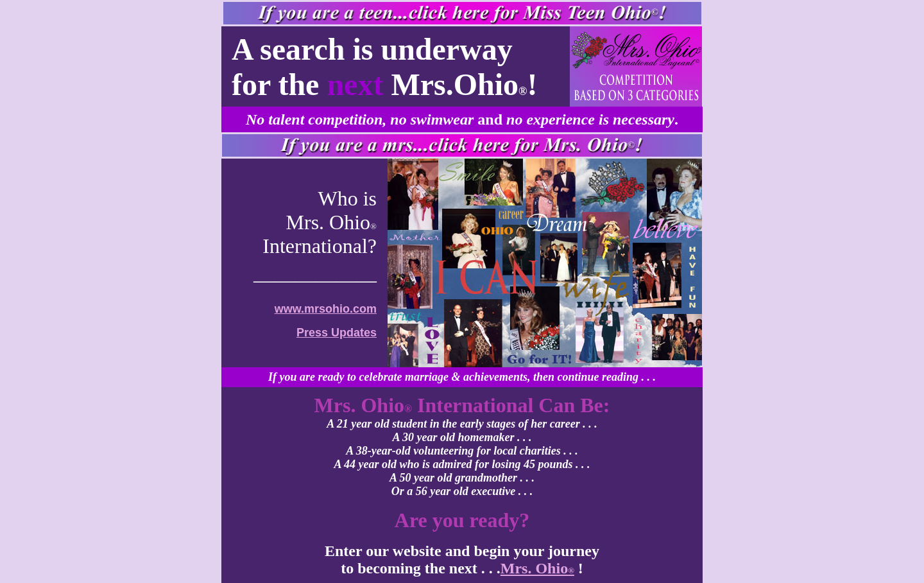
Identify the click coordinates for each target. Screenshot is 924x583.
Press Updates (337, 333)
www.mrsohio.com (326, 309)
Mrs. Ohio (537, 568)
